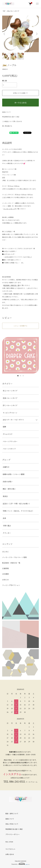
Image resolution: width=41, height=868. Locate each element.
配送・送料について (12, 814)
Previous (5, 34)
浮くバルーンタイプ (10, 405)
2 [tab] (21, 376)
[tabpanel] (20, 355)
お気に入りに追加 (20, 93)
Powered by (20, 864)
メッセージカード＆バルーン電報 (14, 557)
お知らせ (5, 580)
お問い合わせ (10, 854)
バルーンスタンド (9, 449)
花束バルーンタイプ (10, 398)
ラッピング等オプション (11, 585)
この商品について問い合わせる (12, 121)
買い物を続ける (7, 126)
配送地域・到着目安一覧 (11, 563)
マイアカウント (10, 849)
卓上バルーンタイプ (13, 11)
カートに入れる (20, 103)
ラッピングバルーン (10, 413)
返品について (6, 112)
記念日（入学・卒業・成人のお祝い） (17, 504)
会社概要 (5, 574)
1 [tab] (18, 376)
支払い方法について (12, 824)
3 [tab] (23, 376)
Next (36, 34)
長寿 (4, 518)
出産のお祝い (8, 482)
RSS (7, 842)
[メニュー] (37, 4)
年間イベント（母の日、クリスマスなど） (18, 511)
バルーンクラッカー (10, 441)
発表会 (5, 496)
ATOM (11, 842)
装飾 (4, 427)
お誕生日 (6, 467)
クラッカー (7, 533)
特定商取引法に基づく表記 (11, 117)
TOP (4, 11)
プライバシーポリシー (13, 834)
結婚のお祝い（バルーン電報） (14, 474)
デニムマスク (8, 434)
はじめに (5, 552)
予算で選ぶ (7, 526)
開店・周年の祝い (9, 489)
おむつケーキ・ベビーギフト (13, 420)
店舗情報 (5, 568)
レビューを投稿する (21, 326)
